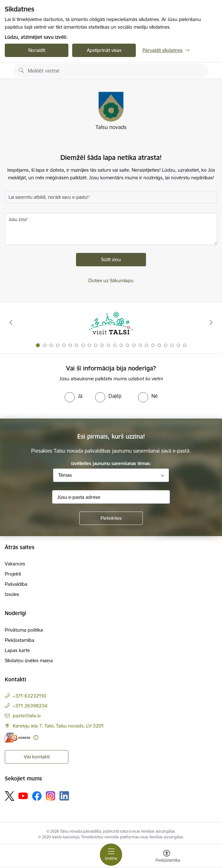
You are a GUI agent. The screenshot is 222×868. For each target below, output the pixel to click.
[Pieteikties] (111, 518)
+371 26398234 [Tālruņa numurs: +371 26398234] (30, 706)
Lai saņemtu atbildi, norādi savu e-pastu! (49, 197)
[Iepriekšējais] (11, 322)
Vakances (15, 564)
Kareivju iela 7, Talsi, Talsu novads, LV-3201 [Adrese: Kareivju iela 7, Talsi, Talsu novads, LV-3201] (58, 726)
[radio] (73, 396)
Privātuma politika (24, 630)
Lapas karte (17, 650)
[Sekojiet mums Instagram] (51, 796)
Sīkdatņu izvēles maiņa (29, 660)
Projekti (13, 574)
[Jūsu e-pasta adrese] (111, 497)
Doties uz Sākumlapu (111, 280)
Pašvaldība (16, 584)
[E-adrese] (17, 738)
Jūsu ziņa (17, 219)
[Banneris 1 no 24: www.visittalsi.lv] (111, 323)
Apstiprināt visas (104, 50)
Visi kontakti (37, 757)
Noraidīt (37, 50)
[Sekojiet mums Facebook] (37, 796)
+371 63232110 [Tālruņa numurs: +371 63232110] (29, 696)
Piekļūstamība (20, 640)
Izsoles (12, 594)
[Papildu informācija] (36, 738)
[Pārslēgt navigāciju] (111, 855)
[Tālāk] (211, 322)
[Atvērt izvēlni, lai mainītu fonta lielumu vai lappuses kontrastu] (167, 857)
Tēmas (65, 475)
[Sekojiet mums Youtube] (23, 795)
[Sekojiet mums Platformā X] (10, 796)
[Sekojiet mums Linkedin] (64, 796)
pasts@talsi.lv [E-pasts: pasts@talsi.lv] (27, 716)
